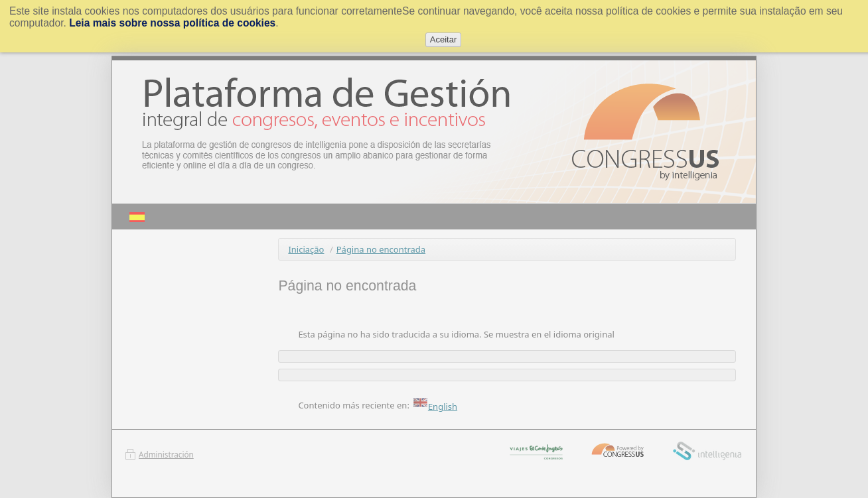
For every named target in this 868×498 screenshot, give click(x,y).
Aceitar (443, 39)
